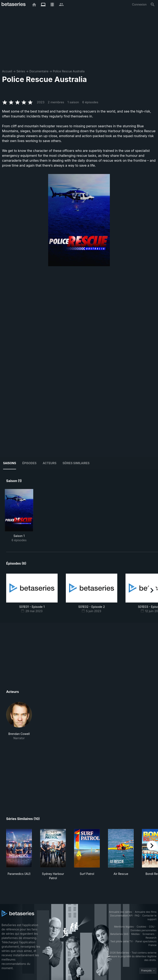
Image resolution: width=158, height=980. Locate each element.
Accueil (7, 71)
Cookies (141, 927)
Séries (21, 71)
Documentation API (121, 916)
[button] (19, 721)
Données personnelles (143, 930)
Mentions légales (124, 927)
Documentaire (39, 71)
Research (151, 938)
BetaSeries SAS (119, 934)
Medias (135, 934)
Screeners (148, 934)
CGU (152, 927)
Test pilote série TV (121, 941)
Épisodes (29, 463)
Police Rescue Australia (69, 71)
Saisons (10, 463)
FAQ (137, 916)
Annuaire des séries (121, 912)
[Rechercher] (153, 5)
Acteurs (49, 463)
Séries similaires (76, 463)
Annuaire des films (146, 912)
